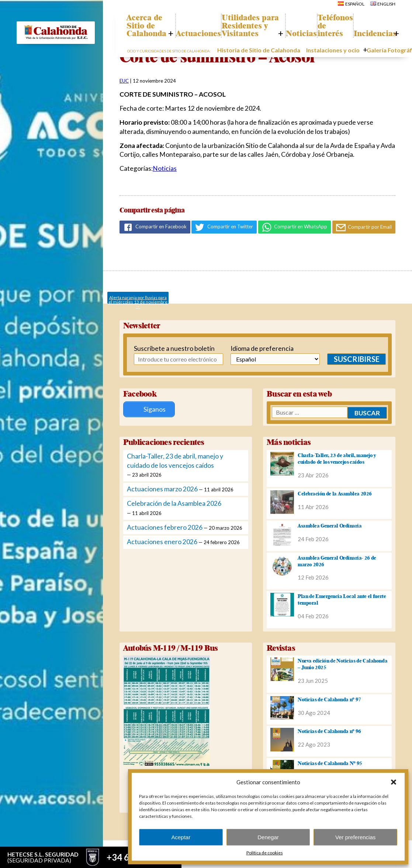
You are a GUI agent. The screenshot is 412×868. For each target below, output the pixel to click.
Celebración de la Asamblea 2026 (174, 503)
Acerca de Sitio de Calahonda (152, 42)
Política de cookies (265, 853)
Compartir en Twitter (224, 227)
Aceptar (181, 837)
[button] (394, 782)
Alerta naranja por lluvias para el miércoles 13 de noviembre (138, 299)
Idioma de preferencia (258, 348)
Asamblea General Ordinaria (330, 525)
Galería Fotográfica (362, 67)
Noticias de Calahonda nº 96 (329, 730)
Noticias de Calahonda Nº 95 (330, 762)
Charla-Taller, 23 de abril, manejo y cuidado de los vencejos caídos (337, 457)
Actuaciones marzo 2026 (162, 488)
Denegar (268, 837)
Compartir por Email (364, 228)
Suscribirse (352, 359)
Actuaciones (207, 50)
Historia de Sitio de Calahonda (249, 67)
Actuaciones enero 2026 (162, 541)
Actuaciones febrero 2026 (165, 526)
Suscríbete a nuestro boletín (164, 348)
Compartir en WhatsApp (295, 227)
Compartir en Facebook (155, 227)
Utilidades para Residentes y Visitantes (258, 34)
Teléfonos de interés (347, 42)
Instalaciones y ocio (311, 67)
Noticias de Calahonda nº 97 (329, 698)
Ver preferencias (355, 837)
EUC (124, 81)
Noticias (306, 50)
